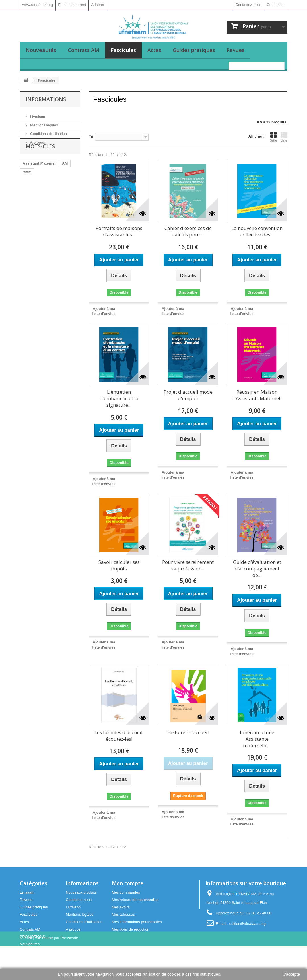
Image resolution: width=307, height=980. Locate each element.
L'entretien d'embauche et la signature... (119, 398)
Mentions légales (44, 123)
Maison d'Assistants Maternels (50, 196)
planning (30, 213)
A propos (37, 140)
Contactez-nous (248, 5)
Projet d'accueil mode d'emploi (188, 395)
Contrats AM (84, 50)
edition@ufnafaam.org (248, 924)
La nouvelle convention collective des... (257, 231)
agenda (69, 221)
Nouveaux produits (81, 892)
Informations (46, 99)
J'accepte (291, 974)
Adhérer (98, 5)
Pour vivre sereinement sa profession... (188, 565)
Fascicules (123, 50)
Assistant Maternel (39, 179)
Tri (91, 136)
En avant (27, 892)
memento (31, 221)
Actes (154, 50)
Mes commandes (126, 892)
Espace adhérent (72, 5)
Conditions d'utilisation (48, 131)
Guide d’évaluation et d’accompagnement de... (257, 569)
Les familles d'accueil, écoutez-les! (119, 736)
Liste (284, 137)
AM (65, 179)
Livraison (37, 114)
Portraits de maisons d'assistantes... (119, 231)
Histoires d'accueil (188, 732)
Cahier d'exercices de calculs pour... (188, 231)
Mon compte (128, 883)
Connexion (275, 5)
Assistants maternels (41, 204)
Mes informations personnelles (137, 922)
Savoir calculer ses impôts (119, 565)
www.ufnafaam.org (38, 5)
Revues (235, 50)
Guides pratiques (194, 50)
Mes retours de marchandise (135, 900)
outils (51, 221)
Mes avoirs (121, 907)
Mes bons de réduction (131, 929)
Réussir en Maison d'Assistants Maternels (257, 395)
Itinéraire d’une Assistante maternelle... (257, 739)
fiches (50, 213)
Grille (273, 137)
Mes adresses (123, 914)
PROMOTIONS (33, 937)
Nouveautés (41, 50)
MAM (27, 187)
